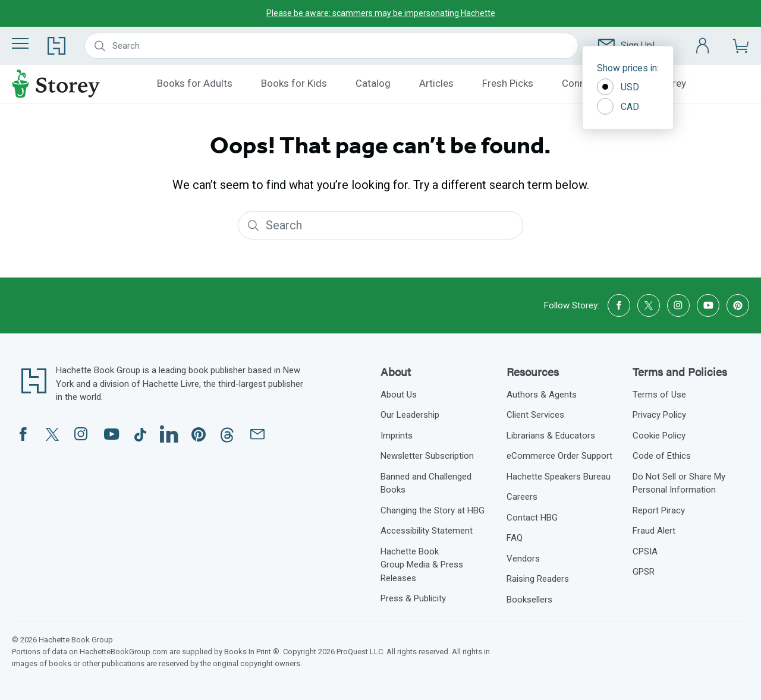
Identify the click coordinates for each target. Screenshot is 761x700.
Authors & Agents (542, 395)
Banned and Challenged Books (426, 483)
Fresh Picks (508, 83)
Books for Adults (195, 83)
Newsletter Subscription (427, 456)
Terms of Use (659, 395)
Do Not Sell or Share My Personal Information (679, 483)
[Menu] (20, 43)
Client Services (535, 415)
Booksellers (529, 600)
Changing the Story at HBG (433, 510)
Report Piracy (659, 510)
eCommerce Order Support (559, 456)
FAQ (515, 538)
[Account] (703, 46)
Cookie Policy (659, 436)
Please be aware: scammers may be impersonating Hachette (381, 13)
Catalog (373, 83)
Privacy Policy (659, 415)
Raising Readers (538, 579)
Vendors (523, 559)
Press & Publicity (413, 598)
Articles (436, 83)
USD (618, 87)
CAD (618, 106)
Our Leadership (410, 415)
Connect (581, 83)
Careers (522, 497)
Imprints (397, 436)
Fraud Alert (654, 531)
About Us (399, 395)
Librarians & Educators (551, 436)
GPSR (644, 572)
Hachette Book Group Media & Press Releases (422, 565)
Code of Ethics (662, 456)
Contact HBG (532, 518)
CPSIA (645, 551)
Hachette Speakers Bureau (559, 477)
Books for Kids (294, 83)
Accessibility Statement (427, 531)
